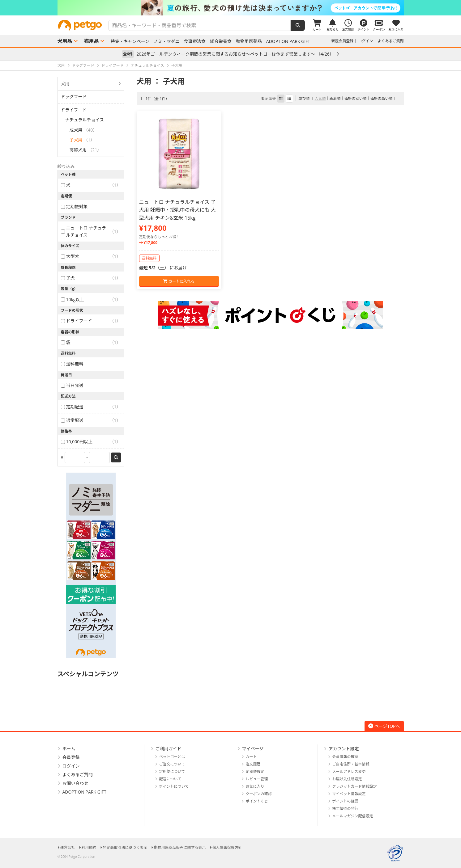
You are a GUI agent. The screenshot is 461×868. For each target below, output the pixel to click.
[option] (230, 8)
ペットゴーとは (172, 757)
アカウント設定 (344, 749)
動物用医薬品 (249, 41)
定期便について (172, 771)
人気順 (320, 98)
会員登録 (71, 757)
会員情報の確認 (345, 757)
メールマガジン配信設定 (353, 816)
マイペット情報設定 (349, 794)
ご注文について (172, 764)
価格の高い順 (381, 98)
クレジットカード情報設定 (355, 786)
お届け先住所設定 (347, 779)
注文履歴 (253, 764)
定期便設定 (255, 771)
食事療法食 (195, 41)
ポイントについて (174, 786)
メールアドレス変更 (349, 771)
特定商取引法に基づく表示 (125, 847)
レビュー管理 (257, 779)
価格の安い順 (355, 98)
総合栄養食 (221, 41)
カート (251, 757)
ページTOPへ (384, 726)
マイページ (253, 749)
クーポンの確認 (259, 794)
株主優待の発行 (345, 809)
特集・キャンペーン (130, 41)
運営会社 (68, 847)
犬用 (65, 84)
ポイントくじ (257, 801)
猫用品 (92, 41)
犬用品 (65, 41)
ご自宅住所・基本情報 (351, 764)
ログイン (365, 41)
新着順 (335, 98)
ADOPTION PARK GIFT (288, 41)
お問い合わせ (75, 783)
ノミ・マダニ (167, 41)
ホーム (69, 749)
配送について (170, 779)
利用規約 (89, 847)
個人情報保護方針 (227, 847)
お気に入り (255, 786)
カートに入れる (179, 281)
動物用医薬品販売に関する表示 (180, 847)
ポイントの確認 (345, 801)
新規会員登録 (342, 41)
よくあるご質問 (391, 41)
